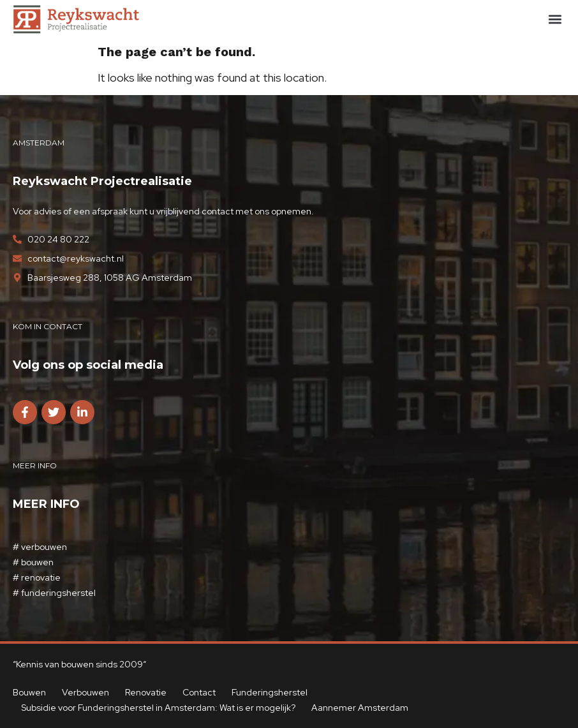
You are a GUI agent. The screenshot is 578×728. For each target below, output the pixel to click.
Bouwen (29, 692)
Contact (199, 692)
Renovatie (146, 692)
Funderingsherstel (270, 692)
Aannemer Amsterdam (361, 708)
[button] (555, 19)
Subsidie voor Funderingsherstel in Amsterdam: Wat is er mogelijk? (158, 708)
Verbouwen (85, 692)
